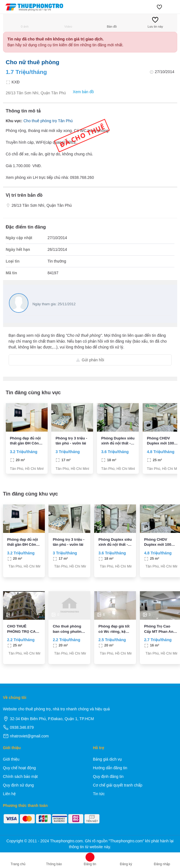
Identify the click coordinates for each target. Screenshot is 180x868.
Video (68, 22)
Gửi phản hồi (90, 360)
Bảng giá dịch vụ (108, 759)
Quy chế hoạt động (20, 768)
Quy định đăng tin (108, 776)
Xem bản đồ (80, 92)
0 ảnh (25, 22)
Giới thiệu (11, 759)
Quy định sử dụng (19, 785)
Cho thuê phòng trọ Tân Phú (48, 121)
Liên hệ (9, 794)
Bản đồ (112, 22)
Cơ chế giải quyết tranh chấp (118, 785)
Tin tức (99, 794)
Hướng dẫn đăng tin (110, 768)
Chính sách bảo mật (20, 776)
